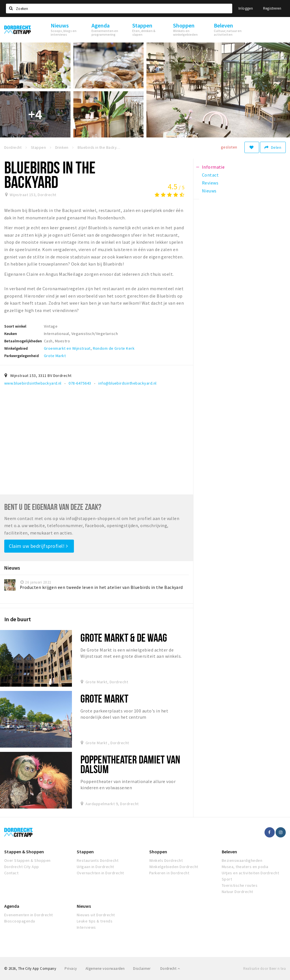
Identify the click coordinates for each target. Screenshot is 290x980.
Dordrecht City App (22, 867)
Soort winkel (15, 326)
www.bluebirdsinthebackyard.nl (33, 383)
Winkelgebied (16, 348)
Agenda (12, 906)
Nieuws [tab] (209, 191)
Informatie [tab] (213, 167)
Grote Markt (55, 356)
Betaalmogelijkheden (23, 341)
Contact (11, 873)
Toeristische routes (240, 885)
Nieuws (84, 906)
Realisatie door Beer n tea (265, 969)
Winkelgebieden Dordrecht (174, 867)
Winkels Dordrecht (166, 860)
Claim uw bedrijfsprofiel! (38, 546)
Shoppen (158, 852)
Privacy (71, 969)
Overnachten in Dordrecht (100, 873)
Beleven (229, 852)
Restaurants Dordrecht (98, 860)
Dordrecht (170, 969)
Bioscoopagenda (20, 921)
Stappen (85, 852)
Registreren (272, 8)
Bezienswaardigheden (242, 860)
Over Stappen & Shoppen (27, 860)
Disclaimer (142, 969)
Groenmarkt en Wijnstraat (67, 348)
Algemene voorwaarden (105, 969)
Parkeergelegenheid (22, 356)
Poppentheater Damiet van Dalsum (130, 764)
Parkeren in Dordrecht (169, 873)
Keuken (11, 334)
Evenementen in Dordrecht (29, 915)
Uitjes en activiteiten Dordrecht (250, 873)
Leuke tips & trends (95, 921)
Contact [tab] (210, 175)
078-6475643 (80, 383)
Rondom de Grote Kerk (114, 348)
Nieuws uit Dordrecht (96, 915)
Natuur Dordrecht (237, 892)
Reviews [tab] (210, 183)
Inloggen (246, 8)
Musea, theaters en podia (245, 867)
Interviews (86, 927)
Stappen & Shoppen (24, 852)
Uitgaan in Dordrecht (95, 867)
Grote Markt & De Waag (124, 638)
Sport (227, 879)
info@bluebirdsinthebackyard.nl (127, 383)
